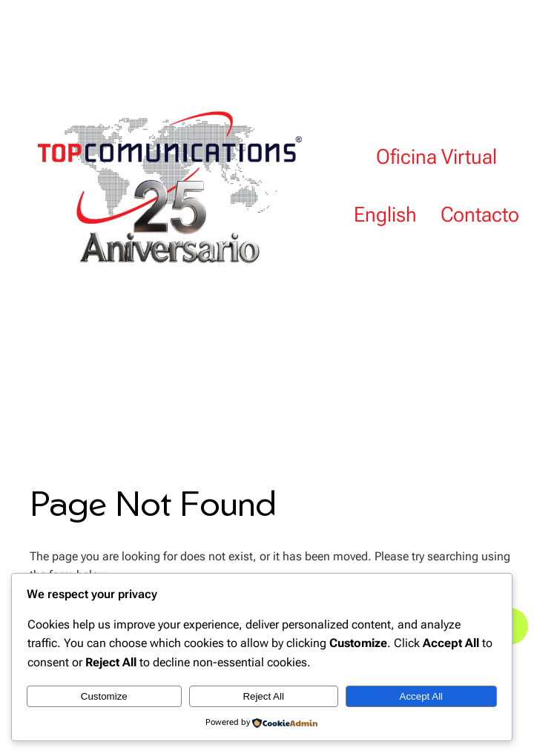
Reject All (263, 696)
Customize (104, 696)
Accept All (422, 696)
